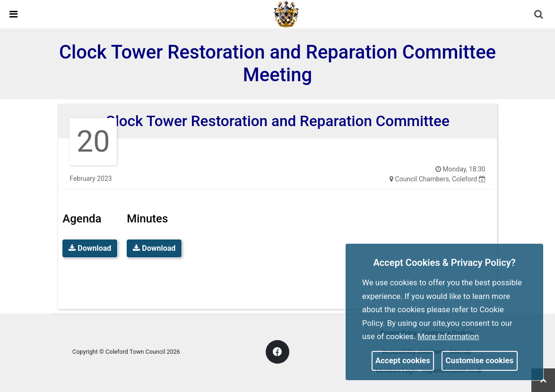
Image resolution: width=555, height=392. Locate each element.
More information (448, 336)
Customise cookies (480, 360)
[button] (539, 15)
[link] (286, 14)
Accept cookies (403, 360)
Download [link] (90, 248)
